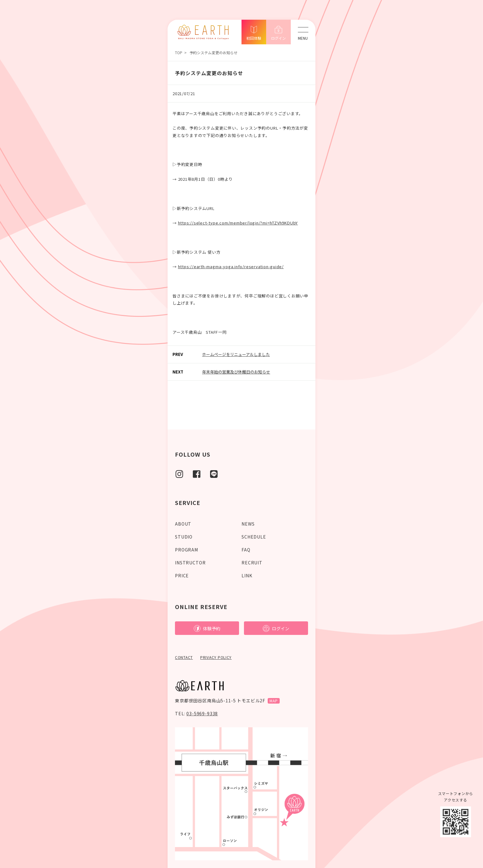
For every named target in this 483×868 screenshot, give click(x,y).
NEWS (248, 524)
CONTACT (184, 657)
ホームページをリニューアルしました (236, 354)
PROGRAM (187, 550)
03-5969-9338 (202, 713)
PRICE (182, 575)
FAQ (246, 550)
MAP (274, 701)
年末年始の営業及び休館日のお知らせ (236, 372)
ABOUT (183, 524)
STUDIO (184, 537)
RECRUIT (252, 563)
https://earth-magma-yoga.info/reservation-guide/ (231, 266)
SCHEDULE (254, 537)
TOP (179, 52)
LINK (247, 575)
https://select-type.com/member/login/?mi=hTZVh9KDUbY (238, 223)
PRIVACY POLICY (216, 657)
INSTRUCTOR (190, 563)
